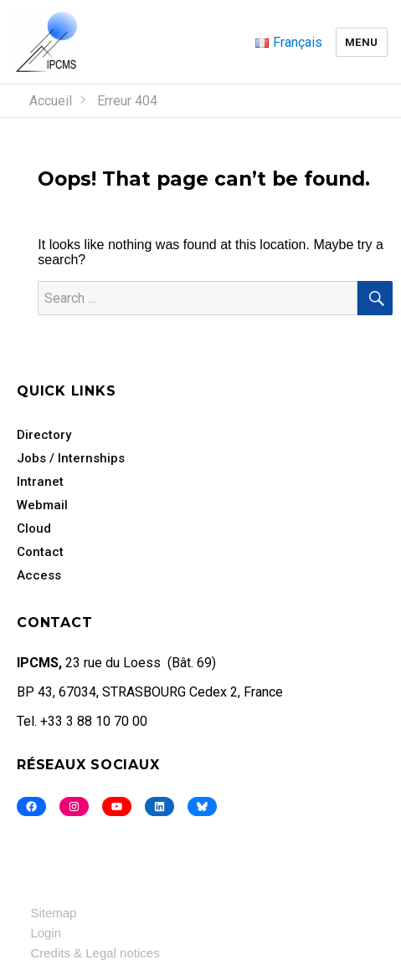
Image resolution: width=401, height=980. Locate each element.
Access (39, 575)
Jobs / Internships (71, 458)
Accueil (51, 101)
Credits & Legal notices (95, 953)
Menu (362, 42)
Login (46, 933)
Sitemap (53, 913)
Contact (40, 552)
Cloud (34, 528)
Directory (44, 435)
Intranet (40, 482)
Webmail (42, 505)
